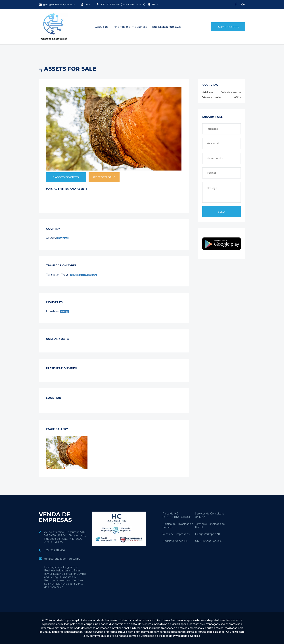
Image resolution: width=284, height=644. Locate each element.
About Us (102, 27)
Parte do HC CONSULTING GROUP (177, 515)
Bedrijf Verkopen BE (175, 541)
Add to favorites (66, 177)
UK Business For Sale (208, 541)
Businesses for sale (168, 27)
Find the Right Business (130, 27)
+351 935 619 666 (54, 550)
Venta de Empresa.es (176, 534)
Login (86, 4)
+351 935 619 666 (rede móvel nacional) (123, 4)
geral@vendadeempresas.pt (57, 4)
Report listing (104, 177)
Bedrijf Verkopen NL (208, 534)
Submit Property (228, 27)
